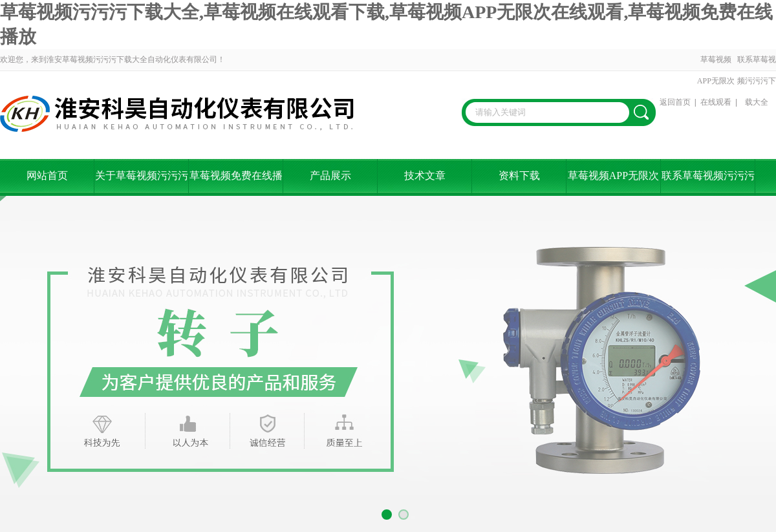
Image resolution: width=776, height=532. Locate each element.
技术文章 (425, 176)
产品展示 (330, 176)
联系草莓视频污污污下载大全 (757, 81)
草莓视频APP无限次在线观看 (716, 81)
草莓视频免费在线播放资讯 (236, 183)
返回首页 (675, 102)
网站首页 (47, 176)
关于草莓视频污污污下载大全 (142, 183)
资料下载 (519, 176)
